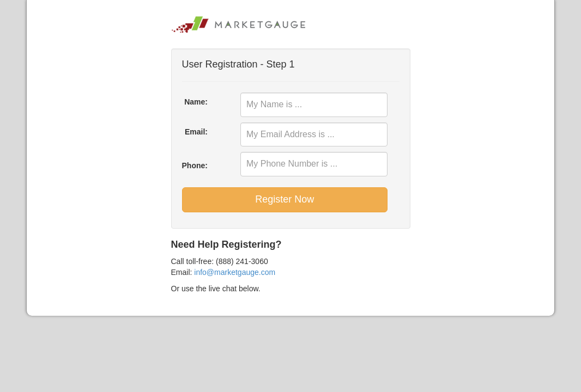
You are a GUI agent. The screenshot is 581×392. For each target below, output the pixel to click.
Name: (196, 102)
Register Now (285, 199)
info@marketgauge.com (235, 272)
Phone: (195, 166)
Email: (196, 132)
